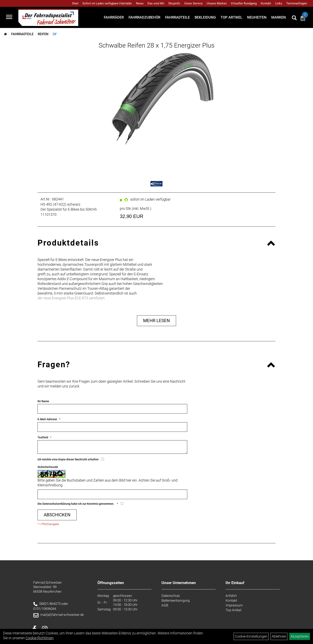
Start (75, 3)
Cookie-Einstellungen (251, 636)
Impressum (234, 605)
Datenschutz (171, 596)
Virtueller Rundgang (244, 3)
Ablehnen (279, 636)
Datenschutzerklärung (56, 504)
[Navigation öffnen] (9, 17)
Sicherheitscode (48, 467)
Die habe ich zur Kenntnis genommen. (76, 504)
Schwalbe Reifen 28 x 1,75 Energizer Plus (156, 45)
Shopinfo (174, 3)
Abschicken (57, 515)
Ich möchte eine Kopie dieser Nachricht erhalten (68, 459)
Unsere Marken (217, 3)
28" (55, 34)
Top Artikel (231, 17)
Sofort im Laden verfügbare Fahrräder (107, 3)
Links (279, 3)
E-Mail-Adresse (47, 419)
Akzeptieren (300, 636)
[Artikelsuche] (294, 18)
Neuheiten (257, 17)
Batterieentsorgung (176, 600)
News (140, 3)
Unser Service (193, 3)
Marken (279, 17)
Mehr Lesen (156, 321)
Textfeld (43, 437)
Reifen (43, 34)
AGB (165, 605)
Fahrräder (114, 17)
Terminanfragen (297, 3)
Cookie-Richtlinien (40, 638)
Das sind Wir (156, 3)
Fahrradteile (177, 17)
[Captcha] (112, 494)
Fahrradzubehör (144, 17)
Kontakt (266, 3)
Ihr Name (43, 401)
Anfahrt (231, 596)
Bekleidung (205, 17)
